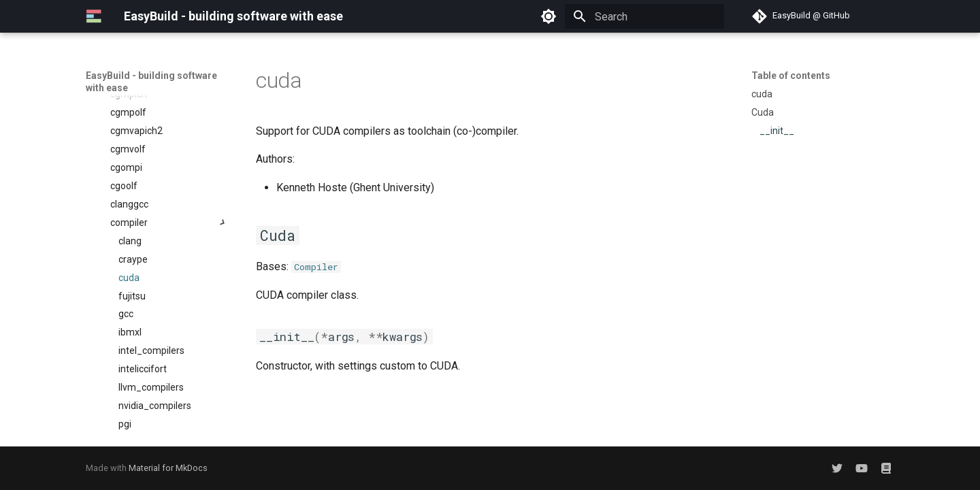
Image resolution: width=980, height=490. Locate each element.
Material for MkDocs (168, 468)
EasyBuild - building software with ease (151, 82)
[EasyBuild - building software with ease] (94, 16)
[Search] (644, 16)
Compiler (316, 267)
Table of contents (791, 76)
